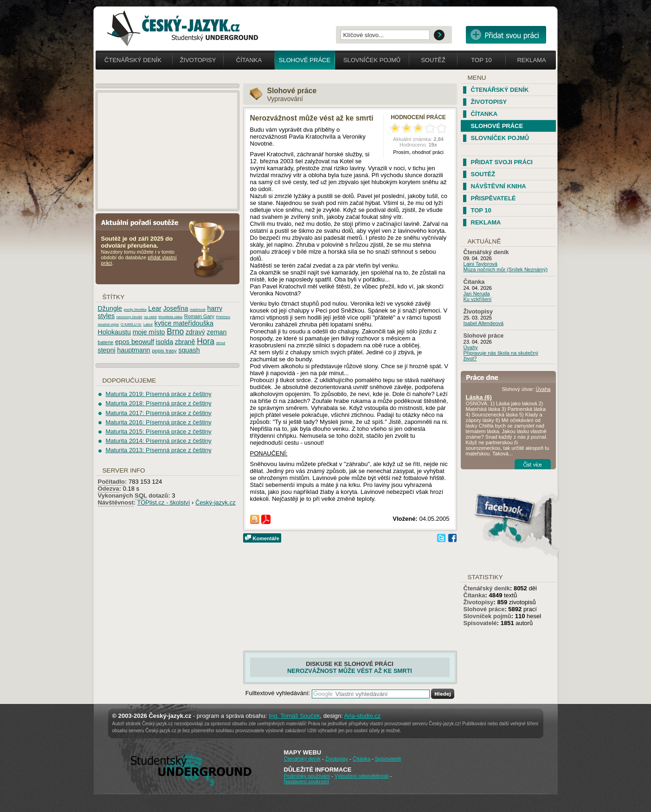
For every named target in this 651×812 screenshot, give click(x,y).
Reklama (531, 60)
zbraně (185, 342)
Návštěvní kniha (499, 186)
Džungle (110, 308)
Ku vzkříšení (478, 299)
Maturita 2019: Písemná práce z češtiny (158, 394)
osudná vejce (109, 324)
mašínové (198, 310)
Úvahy (471, 347)
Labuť (148, 324)
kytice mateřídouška (184, 323)
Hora (206, 341)
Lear (155, 308)
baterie (106, 342)
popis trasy (164, 351)
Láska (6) (479, 397)
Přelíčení (223, 317)
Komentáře (266, 538)
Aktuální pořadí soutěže (143, 222)
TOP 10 (481, 210)
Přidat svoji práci (502, 162)
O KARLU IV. (131, 324)
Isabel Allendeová (484, 323)
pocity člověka (135, 310)
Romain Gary (199, 316)
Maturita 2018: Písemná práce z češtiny (158, 403)
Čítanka (249, 60)
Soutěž (433, 60)
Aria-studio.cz (363, 716)
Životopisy (198, 60)
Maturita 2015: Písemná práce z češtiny (158, 432)
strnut (221, 343)
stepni (107, 350)
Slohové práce (305, 60)
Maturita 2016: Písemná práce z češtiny (158, 422)
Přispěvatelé (493, 198)
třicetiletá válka (171, 317)
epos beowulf (135, 342)
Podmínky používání (307, 776)
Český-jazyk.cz (216, 502)
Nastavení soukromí (307, 781)
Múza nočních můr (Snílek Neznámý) (506, 269)
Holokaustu (115, 332)
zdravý (195, 332)
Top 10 (481, 60)
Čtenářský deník (133, 60)
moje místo (149, 332)
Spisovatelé (480, 623)
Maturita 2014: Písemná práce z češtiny (158, 441)
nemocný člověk (129, 317)
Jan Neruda (477, 294)
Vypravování (285, 99)
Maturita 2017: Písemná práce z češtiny (158, 413)
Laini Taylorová (481, 264)
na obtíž (150, 317)
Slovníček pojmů (372, 60)
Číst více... (533, 464)
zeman (217, 332)
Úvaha (543, 389)
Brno (175, 332)
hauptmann (134, 350)
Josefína (175, 308)
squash (189, 350)
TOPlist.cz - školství (164, 502)
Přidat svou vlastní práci (506, 35)
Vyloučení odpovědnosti (361, 776)
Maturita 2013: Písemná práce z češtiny (158, 450)
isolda (164, 342)
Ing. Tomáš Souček (294, 716)
